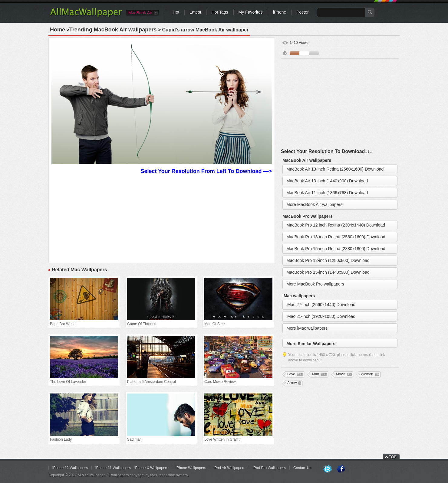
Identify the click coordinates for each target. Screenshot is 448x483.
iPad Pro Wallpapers (269, 468)
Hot (176, 12)
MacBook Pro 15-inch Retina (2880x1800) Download (336, 249)
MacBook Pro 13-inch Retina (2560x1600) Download (336, 237)
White (304, 53)
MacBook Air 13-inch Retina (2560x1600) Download (335, 169)
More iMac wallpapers (307, 328)
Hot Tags (220, 12)
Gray (314, 53)
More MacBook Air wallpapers (314, 204)
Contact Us (302, 468)
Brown (295, 53)
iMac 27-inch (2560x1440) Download (321, 305)
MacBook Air (140, 13)
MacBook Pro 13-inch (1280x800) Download (328, 260)
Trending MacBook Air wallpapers (113, 30)
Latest (195, 12)
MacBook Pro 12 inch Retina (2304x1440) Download (336, 225)
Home (58, 30)
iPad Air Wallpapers (229, 468)
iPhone (280, 12)
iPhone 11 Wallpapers (113, 468)
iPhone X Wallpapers (151, 468)
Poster (302, 12)
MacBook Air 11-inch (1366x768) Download (327, 193)
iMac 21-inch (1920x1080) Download (321, 316)
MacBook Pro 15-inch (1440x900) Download (328, 272)
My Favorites (251, 12)
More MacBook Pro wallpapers (315, 284)
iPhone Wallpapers (191, 468)
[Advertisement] (162, 218)
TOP (393, 457)
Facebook (341, 469)
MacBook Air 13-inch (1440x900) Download (327, 181)
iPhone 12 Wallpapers (70, 468)
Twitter (328, 469)
